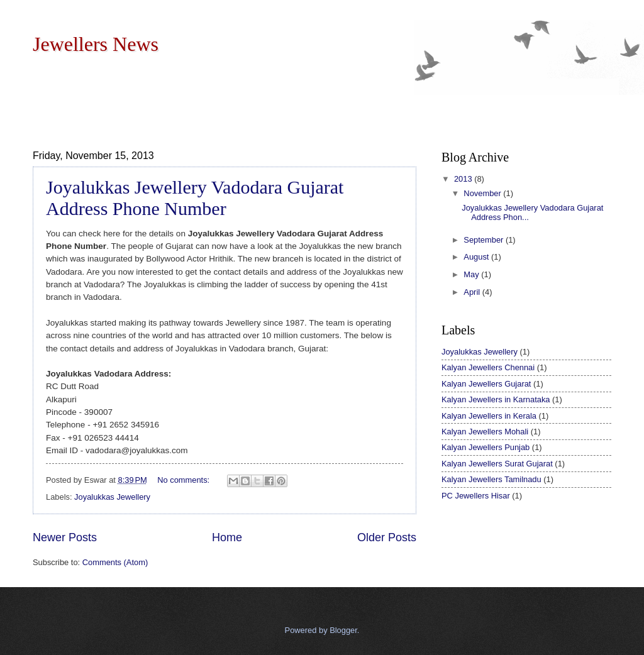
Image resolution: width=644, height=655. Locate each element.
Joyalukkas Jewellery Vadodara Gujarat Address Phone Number (195, 198)
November (483, 193)
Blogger (343, 630)
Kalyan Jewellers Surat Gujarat (497, 464)
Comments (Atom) (115, 562)
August (477, 257)
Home (227, 537)
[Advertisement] (262, 100)
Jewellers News (96, 44)
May (472, 274)
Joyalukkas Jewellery (112, 497)
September (485, 240)
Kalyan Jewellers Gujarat (486, 384)
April (473, 292)
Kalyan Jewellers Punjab (486, 447)
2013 (464, 179)
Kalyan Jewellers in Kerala (489, 416)
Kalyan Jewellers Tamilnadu (491, 479)
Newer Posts (65, 537)
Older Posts (387, 537)
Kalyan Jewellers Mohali (485, 432)
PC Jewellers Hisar (476, 496)
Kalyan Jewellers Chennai (488, 367)
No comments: (185, 480)
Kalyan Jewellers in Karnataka (496, 399)
